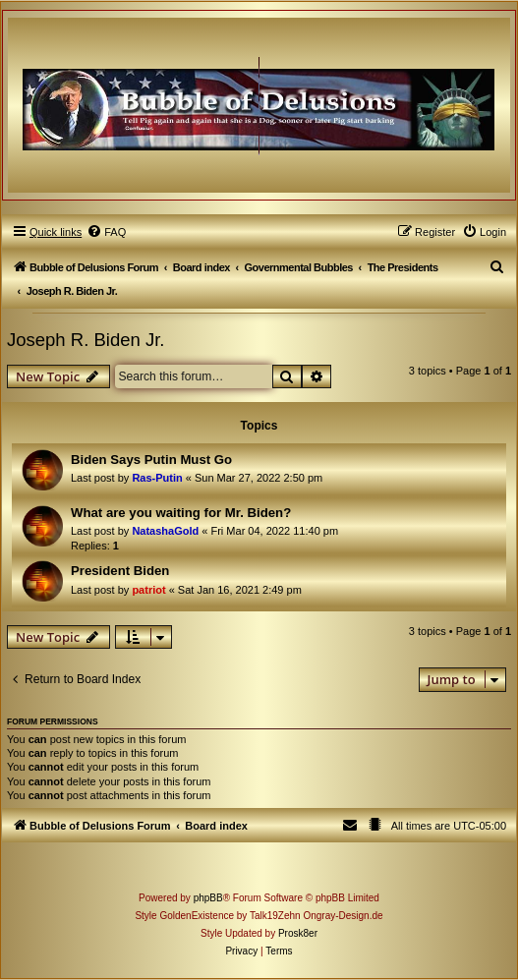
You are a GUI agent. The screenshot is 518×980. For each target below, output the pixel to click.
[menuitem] (106, 232)
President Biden (120, 571)
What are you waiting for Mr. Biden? (181, 513)
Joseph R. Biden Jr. (86, 340)
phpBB (208, 898)
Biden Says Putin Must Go (151, 460)
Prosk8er (298, 933)
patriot (148, 590)
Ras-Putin (157, 478)
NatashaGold (165, 531)
